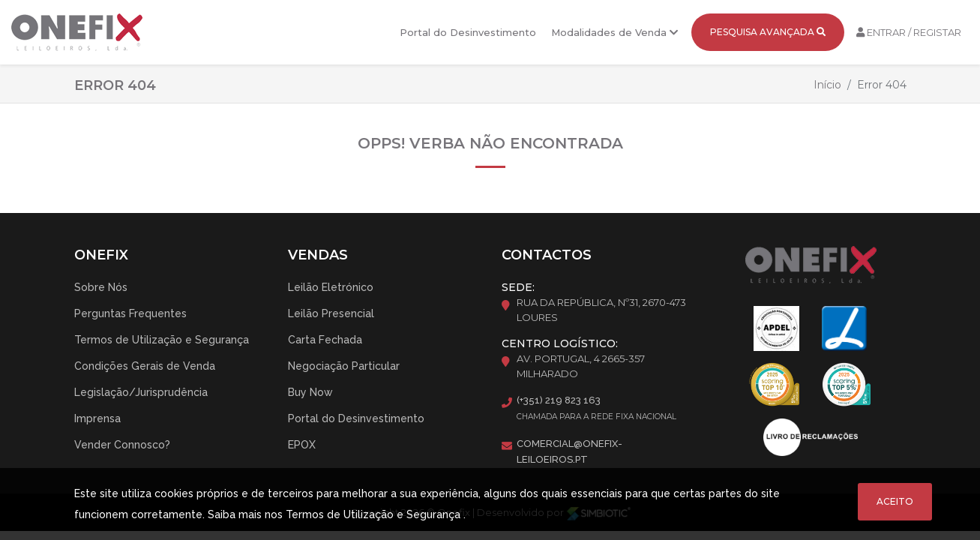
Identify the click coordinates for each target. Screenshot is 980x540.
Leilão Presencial (331, 313)
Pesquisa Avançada (768, 32)
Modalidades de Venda (614, 32)
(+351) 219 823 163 (559, 400)
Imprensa (97, 418)
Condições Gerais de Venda (145, 366)
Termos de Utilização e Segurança (162, 340)
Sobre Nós (101, 287)
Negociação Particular (344, 366)
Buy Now (310, 392)
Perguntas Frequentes (130, 313)
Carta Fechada (325, 340)
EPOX (302, 445)
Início (827, 85)
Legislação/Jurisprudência (141, 392)
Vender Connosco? (122, 445)
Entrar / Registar (909, 32)
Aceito (895, 501)
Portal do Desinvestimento (468, 32)
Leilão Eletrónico (331, 287)
